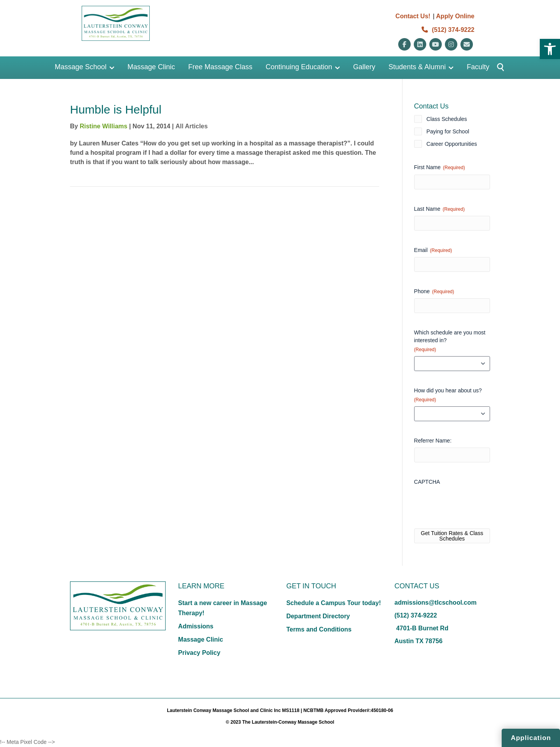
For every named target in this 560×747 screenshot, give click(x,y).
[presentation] (473, 504)
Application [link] (531, 738)
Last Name (439, 209)
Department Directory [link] (318, 616)
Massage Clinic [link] (151, 67)
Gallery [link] (364, 67)
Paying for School (448, 131)
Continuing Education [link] (299, 67)
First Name (440, 168)
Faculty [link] (478, 67)
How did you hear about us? (448, 395)
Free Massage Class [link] (220, 67)
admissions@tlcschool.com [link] (435, 603)
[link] (550, 49)
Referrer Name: (433, 441)
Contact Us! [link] (413, 16)
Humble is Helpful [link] (116, 109)
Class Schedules (447, 119)
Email (433, 250)
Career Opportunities (452, 144)
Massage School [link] (81, 67)
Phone (434, 292)
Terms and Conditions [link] (319, 629)
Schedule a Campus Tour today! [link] (333, 603)
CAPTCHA (427, 482)
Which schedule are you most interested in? (450, 341)
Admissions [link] (196, 626)
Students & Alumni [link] (417, 67)
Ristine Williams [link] (104, 126)
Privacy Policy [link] (199, 653)
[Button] (497, 68)
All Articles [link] (192, 126)
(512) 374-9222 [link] (448, 30)
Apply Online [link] (455, 16)
